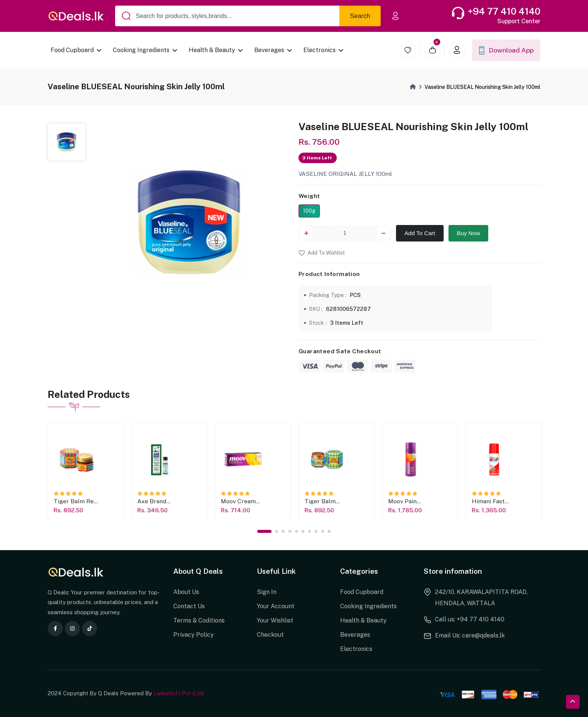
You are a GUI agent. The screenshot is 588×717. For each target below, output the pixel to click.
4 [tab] (290, 531)
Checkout (270, 635)
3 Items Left (347, 323)
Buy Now (468, 233)
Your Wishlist (275, 620)
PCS (355, 295)
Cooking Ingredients (142, 50)
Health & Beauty (212, 50)
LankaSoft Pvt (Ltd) (179, 693)
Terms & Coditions (199, 620)
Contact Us (189, 606)
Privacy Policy (193, 635)
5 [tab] (297, 531)
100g (309, 211)
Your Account (276, 606)
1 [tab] (264, 531)
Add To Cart (420, 233)
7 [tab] (310, 531)
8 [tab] (316, 531)
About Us (186, 592)
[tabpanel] (86, 471)
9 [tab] (323, 531)
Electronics (320, 50)
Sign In (267, 592)
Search (360, 16)
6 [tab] (303, 531)
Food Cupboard (72, 50)
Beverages (270, 50)
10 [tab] (329, 531)
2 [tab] (277, 531)
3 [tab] (283, 531)
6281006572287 (348, 309)
